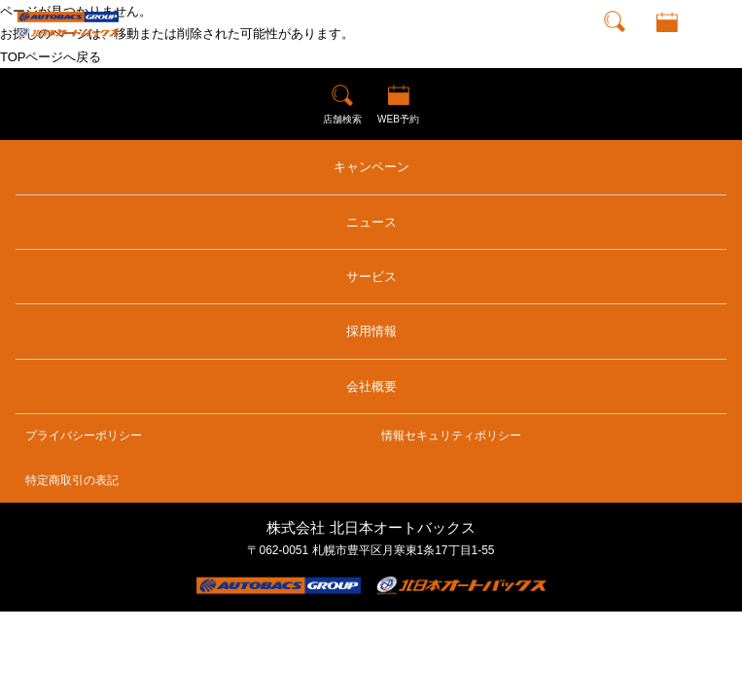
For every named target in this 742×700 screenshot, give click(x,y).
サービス (371, 277)
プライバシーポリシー (84, 436)
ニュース (371, 222)
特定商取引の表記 (72, 480)
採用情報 (371, 331)
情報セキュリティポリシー (451, 436)
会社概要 (371, 386)
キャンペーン (371, 167)
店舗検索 (615, 43)
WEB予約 (667, 43)
